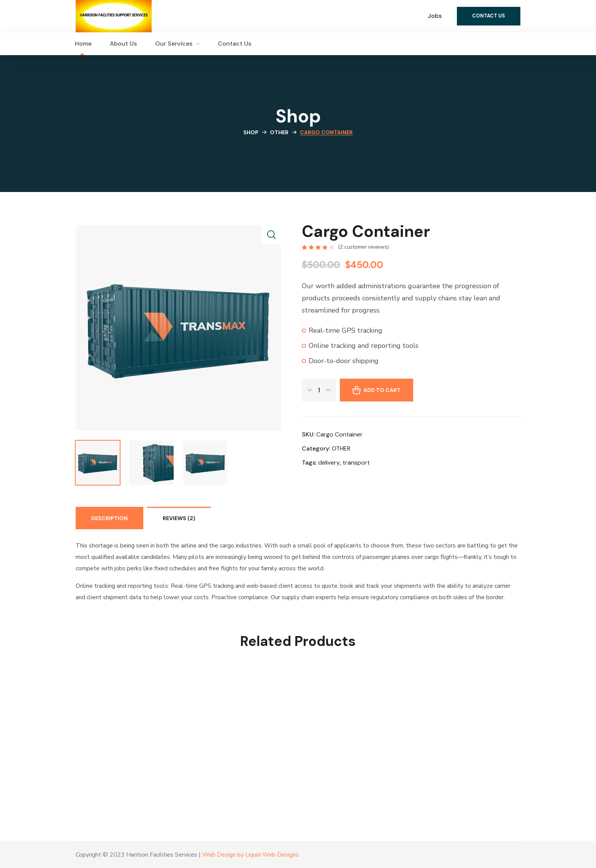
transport (356, 463)
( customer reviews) (363, 247)
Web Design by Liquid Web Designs (250, 855)
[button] (489, 16)
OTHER (279, 132)
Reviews (179, 518)
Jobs (435, 16)
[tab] (109, 518)
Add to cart (382, 390)
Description (109, 518)
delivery (329, 463)
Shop (251, 132)
